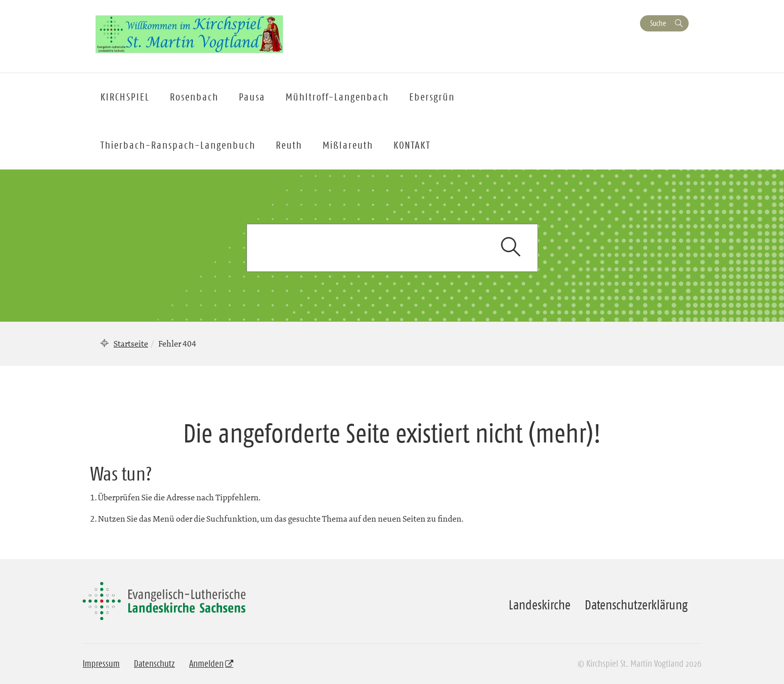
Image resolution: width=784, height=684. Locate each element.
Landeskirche (540, 605)
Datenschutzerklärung (636, 605)
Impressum (101, 664)
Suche (658, 23)
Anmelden (206, 664)
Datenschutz (154, 664)
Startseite (131, 344)
